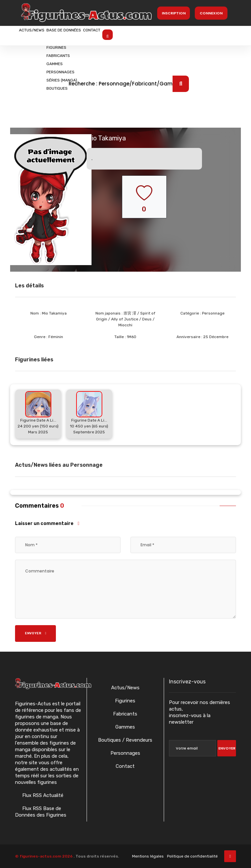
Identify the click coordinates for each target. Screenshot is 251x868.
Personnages (125, 753)
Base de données (88, 35)
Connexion (211, 13)
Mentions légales (148, 856)
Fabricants (125, 714)
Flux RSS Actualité (42, 795)
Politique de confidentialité (192, 856)
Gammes (125, 727)
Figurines (125, 701)
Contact (132, 35)
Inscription (174, 13)
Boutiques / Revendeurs (125, 740)
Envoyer (36, 633)
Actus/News (40, 35)
